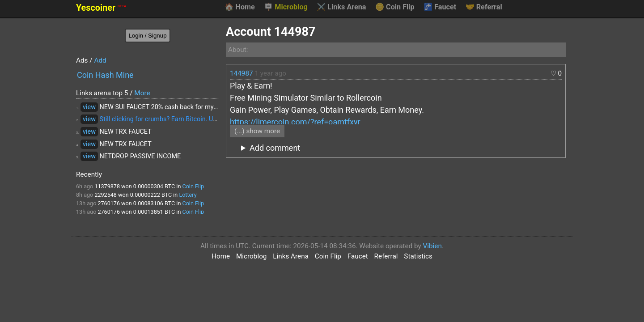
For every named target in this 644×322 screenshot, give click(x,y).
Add (100, 60)
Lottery (188, 195)
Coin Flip (395, 7)
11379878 (107, 186)
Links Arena (341, 7)
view (89, 107)
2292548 (106, 195)
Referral (484, 7)
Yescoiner (101, 8)
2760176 (109, 203)
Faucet (440, 7)
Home (239, 7)
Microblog (286, 7)
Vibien (432, 246)
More (142, 93)
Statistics (418, 256)
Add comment (275, 148)
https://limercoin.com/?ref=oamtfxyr (295, 122)
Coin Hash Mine (105, 75)
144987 (241, 73)
